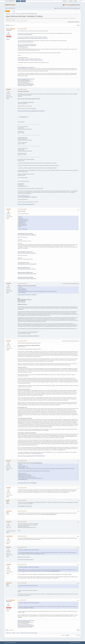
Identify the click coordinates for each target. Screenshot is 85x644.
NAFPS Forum (10, 5)
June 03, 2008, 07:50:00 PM (22, 341)
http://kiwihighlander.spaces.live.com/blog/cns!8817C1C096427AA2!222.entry (33, 38)
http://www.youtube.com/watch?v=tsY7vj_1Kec (27, 269)
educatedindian (11, 29)
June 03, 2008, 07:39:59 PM (22, 209)
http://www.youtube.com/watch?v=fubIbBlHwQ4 (27, 235)
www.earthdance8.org (26, 197)
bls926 (9, 89)
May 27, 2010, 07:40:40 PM (22, 583)
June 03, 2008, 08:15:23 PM (22, 461)
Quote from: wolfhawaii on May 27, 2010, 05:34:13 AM (29, 550)
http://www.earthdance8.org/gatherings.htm (26, 204)
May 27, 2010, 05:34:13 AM (22, 536)
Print (78, 25)
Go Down (7, 25)
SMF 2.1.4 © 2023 (7, 643)
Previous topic (71, 22)
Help (71, 643)
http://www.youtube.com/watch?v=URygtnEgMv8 (27, 483)
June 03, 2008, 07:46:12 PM (22, 284)
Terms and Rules (75, 643)
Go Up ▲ (79, 643)
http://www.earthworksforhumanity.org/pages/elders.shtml (29, 99)
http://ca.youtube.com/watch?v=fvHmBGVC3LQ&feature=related (30, 60)
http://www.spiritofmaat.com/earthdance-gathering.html (28, 336)
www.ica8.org (34, 197)
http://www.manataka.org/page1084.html (49, 514)
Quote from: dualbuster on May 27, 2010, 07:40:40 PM (29, 603)
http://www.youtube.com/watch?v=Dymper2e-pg (27, 279)
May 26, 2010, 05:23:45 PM (22, 511)
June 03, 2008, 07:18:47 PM (22, 89)
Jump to (63, 635)
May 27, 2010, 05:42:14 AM (22, 547)
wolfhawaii (10, 536)
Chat (58, 8)
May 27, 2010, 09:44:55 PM (22, 600)
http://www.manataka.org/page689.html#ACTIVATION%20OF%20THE (31, 456)
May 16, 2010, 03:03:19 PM (22, 500)
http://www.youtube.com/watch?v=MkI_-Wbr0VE (27, 274)
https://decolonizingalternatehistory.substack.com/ (26, 79)
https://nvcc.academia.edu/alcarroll (24, 80)
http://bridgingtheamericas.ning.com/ (25, 506)
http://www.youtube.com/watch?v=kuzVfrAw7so (27, 253)
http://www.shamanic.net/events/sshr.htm (26, 42)
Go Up (7, 630)
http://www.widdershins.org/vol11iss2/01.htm (26, 67)
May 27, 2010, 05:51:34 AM (22, 564)
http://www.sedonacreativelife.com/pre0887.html (27, 45)
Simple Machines (13, 643)
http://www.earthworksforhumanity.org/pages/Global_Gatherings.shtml (31, 111)
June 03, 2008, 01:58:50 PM (22, 29)
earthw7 (9, 522)
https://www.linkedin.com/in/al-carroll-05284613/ (26, 84)
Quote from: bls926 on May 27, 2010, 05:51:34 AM (28, 586)
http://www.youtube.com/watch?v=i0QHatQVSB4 (27, 264)
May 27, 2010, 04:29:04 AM (22, 522)
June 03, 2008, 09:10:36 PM (22, 488)
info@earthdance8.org (25, 196)
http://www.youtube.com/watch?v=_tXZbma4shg (27, 295)
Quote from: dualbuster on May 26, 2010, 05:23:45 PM (29, 567)
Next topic (77, 22)
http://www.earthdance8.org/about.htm (25, 35)
